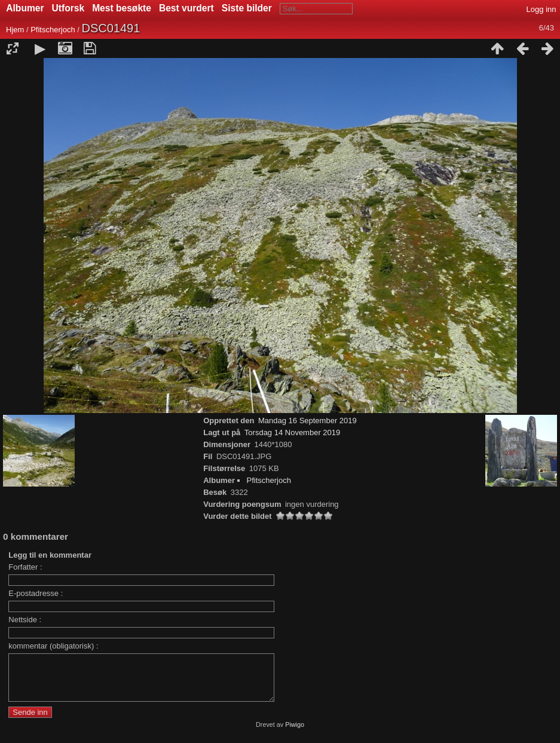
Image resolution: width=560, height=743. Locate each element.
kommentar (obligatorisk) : (53, 646)
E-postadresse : (36, 593)
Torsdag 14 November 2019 (292, 432)
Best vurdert (186, 8)
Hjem (15, 30)
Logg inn (541, 9)
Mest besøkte (122, 8)
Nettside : (25, 620)
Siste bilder (247, 8)
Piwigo (295, 733)
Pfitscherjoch (53, 30)
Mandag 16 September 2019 (307, 421)
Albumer (25, 8)
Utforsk (68, 8)
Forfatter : (25, 567)
